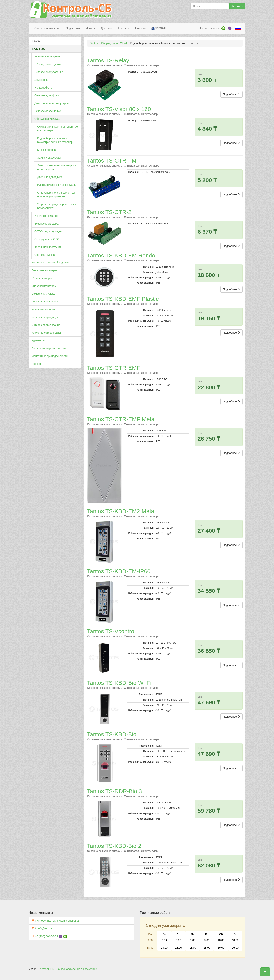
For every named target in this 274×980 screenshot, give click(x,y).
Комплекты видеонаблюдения (50, 263)
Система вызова (45, 255)
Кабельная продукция (48, 247)
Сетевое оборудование (49, 72)
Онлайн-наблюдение (47, 28)
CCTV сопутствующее (48, 231)
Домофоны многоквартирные (53, 103)
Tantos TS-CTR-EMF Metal (121, 419)
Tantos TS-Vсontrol (111, 631)
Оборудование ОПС (47, 239)
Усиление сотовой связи (47, 333)
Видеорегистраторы (44, 286)
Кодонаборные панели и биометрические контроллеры (56, 140)
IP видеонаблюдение (47, 56)
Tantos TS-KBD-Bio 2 (114, 846)
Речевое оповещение (48, 111)
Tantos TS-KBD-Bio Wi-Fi (119, 683)
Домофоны (41, 80)
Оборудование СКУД (47, 119)
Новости (140, 28)
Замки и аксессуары (50, 158)
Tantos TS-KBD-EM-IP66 (119, 571)
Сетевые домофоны (47, 95)
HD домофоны (43, 88)
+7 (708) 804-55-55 (46, 936)
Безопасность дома (47, 224)
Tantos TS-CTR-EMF (114, 368)
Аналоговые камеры (44, 270)
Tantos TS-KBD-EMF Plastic (123, 299)
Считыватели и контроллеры (142, 65)
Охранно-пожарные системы (49, 348)
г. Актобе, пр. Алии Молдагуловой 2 (57, 921)
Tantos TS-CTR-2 (109, 212)
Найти (237, 6)
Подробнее (231, 94)
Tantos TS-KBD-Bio (112, 734)
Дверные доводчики (50, 177)
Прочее (36, 364)
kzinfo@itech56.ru (46, 928)
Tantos (94, 43)
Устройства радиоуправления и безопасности (57, 206)
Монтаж (90, 28)
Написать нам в (210, 28)
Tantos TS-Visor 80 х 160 (119, 109)
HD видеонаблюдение (48, 64)
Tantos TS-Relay (108, 60)
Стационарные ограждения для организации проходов (57, 194)
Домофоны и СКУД (43, 294)
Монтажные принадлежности (50, 356)
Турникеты (38, 340)
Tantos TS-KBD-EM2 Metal (121, 511)
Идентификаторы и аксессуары (57, 185)
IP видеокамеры (42, 278)
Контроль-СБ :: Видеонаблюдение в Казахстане (67, 969)
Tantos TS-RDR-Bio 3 (115, 791)
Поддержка (73, 28)
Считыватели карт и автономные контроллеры (58, 129)
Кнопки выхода (47, 150)
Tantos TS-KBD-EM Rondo (121, 255)
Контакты (124, 28)
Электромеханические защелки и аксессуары (57, 167)
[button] (265, 972)
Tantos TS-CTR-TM (112, 161)
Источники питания (46, 216)
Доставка (107, 28)
